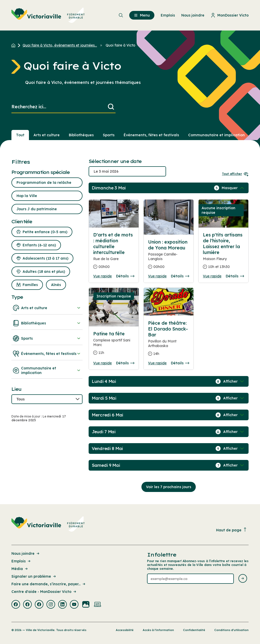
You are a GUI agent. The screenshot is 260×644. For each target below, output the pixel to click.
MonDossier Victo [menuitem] (230, 15)
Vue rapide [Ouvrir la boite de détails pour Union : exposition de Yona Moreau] (157, 276)
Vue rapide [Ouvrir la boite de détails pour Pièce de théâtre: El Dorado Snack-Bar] (157, 363)
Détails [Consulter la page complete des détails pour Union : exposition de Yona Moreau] (180, 276)
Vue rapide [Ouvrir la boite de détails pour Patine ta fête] (102, 363)
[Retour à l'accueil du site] (15, 45)
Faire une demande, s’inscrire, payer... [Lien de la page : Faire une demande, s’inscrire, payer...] (49, 584)
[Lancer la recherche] (111, 107)
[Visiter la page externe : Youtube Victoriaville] (74, 605)
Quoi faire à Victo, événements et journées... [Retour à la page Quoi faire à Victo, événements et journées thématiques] (60, 45)
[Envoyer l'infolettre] (243, 579)
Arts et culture (47, 308)
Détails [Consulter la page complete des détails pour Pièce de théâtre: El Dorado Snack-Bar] (180, 363)
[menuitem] (48, 15)
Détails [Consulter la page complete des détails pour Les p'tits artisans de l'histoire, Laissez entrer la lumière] (235, 276)
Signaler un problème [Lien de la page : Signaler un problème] (34, 576)
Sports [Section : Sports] (109, 135)
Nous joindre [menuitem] (193, 15)
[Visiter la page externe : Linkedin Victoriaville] (62, 605)
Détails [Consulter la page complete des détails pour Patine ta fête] (125, 363)
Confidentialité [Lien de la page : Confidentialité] (194, 630)
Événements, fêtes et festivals (47, 354)
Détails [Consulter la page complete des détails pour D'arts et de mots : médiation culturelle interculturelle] (125, 276)
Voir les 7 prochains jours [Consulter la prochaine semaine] (169, 487)
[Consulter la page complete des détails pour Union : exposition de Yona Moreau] (169, 256)
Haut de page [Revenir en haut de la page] (232, 530)
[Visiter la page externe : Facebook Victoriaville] (16, 605)
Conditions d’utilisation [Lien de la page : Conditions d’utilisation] (231, 630)
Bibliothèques (47, 323)
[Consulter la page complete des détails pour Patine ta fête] (114, 345)
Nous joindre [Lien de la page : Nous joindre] (26, 553)
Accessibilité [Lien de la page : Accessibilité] (125, 630)
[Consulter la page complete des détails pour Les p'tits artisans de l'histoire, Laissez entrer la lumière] (223, 253)
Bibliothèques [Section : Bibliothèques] (81, 135)
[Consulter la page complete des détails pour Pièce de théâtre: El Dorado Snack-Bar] (169, 340)
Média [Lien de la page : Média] (20, 569)
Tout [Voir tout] (20, 135)
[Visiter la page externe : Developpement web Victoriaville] (97, 605)
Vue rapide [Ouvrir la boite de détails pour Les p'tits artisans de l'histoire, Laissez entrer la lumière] (212, 276)
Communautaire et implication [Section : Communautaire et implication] (216, 135)
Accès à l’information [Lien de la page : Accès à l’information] (158, 630)
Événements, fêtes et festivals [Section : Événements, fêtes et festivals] (151, 135)
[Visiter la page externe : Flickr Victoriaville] (86, 605)
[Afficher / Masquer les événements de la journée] (233, 188)
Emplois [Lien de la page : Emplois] (21, 561)
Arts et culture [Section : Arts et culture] (47, 135)
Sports (47, 338)
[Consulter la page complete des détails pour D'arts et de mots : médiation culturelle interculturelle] (114, 253)
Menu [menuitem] (142, 15)
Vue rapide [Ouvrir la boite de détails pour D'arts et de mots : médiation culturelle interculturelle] (102, 276)
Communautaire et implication (47, 370)
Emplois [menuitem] (168, 15)
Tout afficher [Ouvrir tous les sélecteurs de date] (235, 174)
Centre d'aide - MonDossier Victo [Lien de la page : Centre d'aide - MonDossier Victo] (44, 592)
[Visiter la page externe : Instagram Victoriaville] (51, 605)
